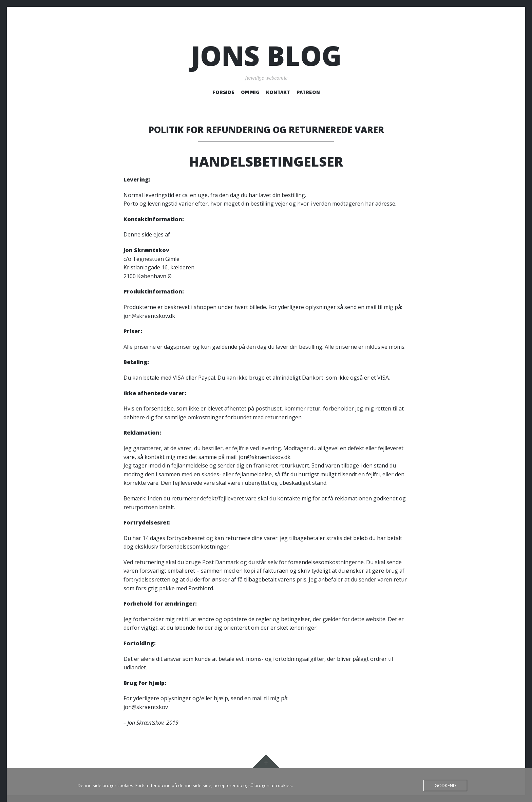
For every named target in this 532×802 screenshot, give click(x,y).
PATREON (308, 92)
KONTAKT (278, 92)
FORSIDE (223, 92)
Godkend (445, 785)
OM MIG (250, 92)
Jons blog (266, 55)
